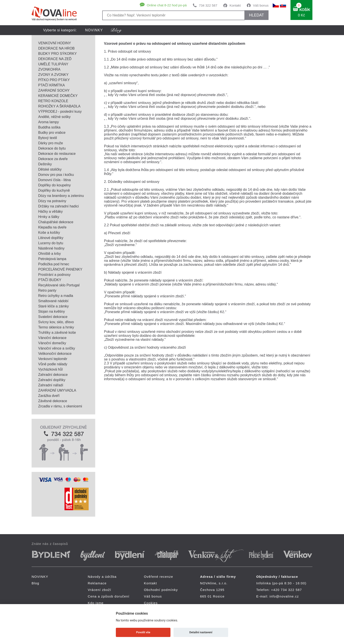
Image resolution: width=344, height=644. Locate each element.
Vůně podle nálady (53, 364)
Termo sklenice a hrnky (56, 327)
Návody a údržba (102, 577)
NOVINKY (94, 30)
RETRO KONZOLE (53, 101)
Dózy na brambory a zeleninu (61, 196)
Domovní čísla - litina (55, 180)
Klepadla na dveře (52, 227)
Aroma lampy (48, 122)
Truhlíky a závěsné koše (57, 333)
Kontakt (235, 5)
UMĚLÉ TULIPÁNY (53, 64)
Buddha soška (49, 127)
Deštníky (45, 164)
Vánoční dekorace (52, 338)
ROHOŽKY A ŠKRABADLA (59, 106)
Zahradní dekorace (53, 375)
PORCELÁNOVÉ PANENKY (60, 269)
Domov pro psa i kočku (56, 175)
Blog (35, 583)
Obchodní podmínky (161, 590)
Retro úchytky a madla (56, 296)
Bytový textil (47, 138)
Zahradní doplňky (52, 380)
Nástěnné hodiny (51, 248)
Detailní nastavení (201, 632)
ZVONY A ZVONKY (53, 75)
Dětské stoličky (50, 169)
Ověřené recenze (159, 577)
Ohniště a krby (49, 254)
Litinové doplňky (51, 238)
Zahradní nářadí (51, 385)
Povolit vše (143, 632)
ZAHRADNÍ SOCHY (54, 90)
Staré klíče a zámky (54, 306)
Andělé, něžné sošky (54, 117)
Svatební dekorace (53, 317)
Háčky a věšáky (50, 211)
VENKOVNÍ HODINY (55, 43)
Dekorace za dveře (53, 159)
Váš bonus (261, 5)
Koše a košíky (49, 233)
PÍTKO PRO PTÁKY (54, 80)
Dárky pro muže (51, 143)
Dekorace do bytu (52, 148)
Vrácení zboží (99, 590)
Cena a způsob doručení (109, 596)
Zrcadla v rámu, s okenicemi (60, 406)
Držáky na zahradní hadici (58, 206)
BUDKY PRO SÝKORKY (57, 54)
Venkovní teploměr (53, 359)
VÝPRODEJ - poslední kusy (60, 111)
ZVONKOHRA (49, 69)
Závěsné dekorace (53, 401)
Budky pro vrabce (52, 133)
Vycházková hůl (50, 369)
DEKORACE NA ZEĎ (55, 59)
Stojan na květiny (52, 311)
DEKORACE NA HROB (56, 48)
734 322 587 (208, 5)
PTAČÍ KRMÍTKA (52, 85)
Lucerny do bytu (51, 243)
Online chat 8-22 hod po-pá (167, 5)
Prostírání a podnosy (54, 275)
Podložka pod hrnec (54, 264)
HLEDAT (256, 15)
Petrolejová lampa (52, 259)
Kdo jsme (96, 603)
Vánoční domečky (52, 343)
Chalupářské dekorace (56, 222)
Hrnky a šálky (49, 217)
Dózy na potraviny (52, 201)
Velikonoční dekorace (55, 354)
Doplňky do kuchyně (54, 190)
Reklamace (97, 583)
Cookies (151, 603)
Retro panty (47, 290)
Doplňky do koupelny (55, 185)
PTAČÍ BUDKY (50, 280)
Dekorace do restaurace (57, 154)
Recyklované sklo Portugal (59, 285)
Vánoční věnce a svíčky (57, 348)
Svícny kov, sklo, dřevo (56, 322)
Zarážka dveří (49, 396)
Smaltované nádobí (53, 301)
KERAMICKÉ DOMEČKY (58, 96)
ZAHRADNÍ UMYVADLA (57, 390)
